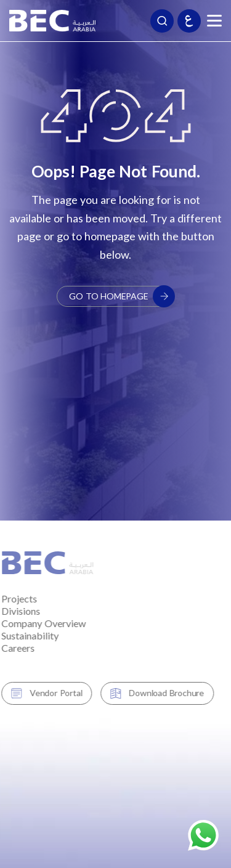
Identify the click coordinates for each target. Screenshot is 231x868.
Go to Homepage (121, 296)
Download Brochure (150, 693)
